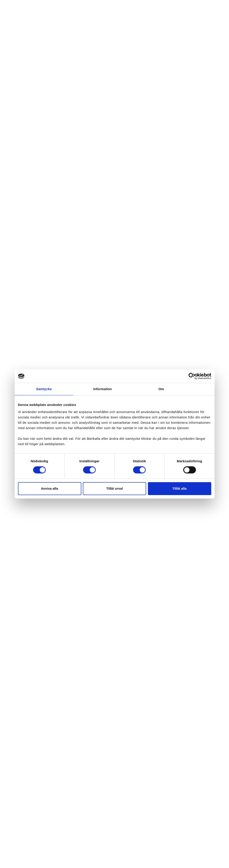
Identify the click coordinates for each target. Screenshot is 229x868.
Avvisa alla (50, 488)
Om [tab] (161, 389)
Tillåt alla (179, 488)
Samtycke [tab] (44, 389)
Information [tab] (103, 389)
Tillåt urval (114, 488)
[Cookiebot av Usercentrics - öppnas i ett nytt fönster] (192, 376)
